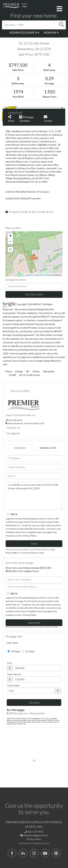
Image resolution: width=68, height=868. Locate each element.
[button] (61, 25)
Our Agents (13, 433)
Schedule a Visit (48, 448)
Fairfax (36, 371)
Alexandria (49, 371)
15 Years (28, 651)
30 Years (14, 651)
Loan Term (12, 643)
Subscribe (34, 623)
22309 (12, 375)
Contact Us (13, 428)
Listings (19, 371)
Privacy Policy (30, 536)
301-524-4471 (15, 420)
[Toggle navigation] (59, 9)
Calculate (34, 702)
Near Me (50, 32)
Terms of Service (31, 553)
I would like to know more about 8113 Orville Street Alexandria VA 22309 (34, 496)
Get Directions (34, 294)
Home (9, 371)
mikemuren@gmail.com (34, 835)
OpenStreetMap (43, 275)
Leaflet (28, 275)
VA (28, 371)
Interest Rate (14, 685)
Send (34, 543)
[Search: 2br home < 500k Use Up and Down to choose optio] (29, 25)
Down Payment (14, 674)
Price (10, 663)
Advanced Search (23, 32)
